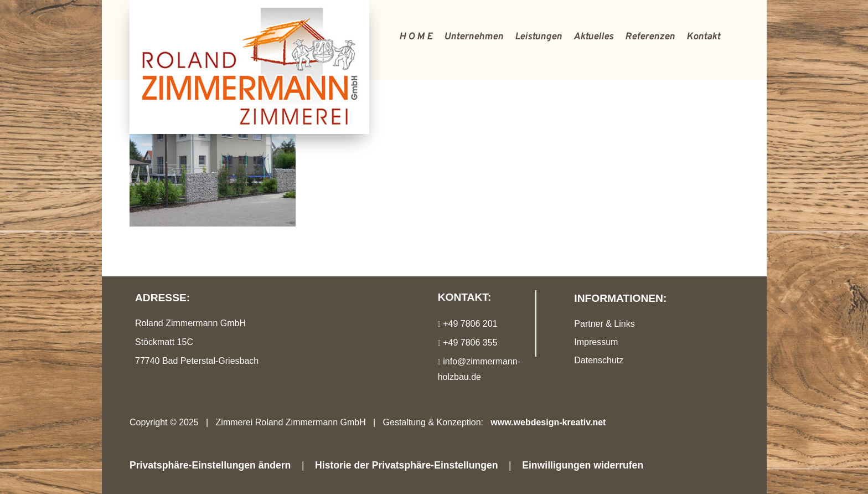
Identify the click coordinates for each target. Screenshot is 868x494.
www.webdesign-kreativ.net (548, 422)
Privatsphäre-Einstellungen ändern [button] (210, 465)
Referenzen (650, 37)
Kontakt (703, 37)
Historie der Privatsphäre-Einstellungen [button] (406, 465)
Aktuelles (593, 37)
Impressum (596, 342)
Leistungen (538, 37)
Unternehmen (474, 37)
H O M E (416, 37)
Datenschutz (599, 360)
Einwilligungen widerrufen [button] (583, 465)
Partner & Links (604, 324)
